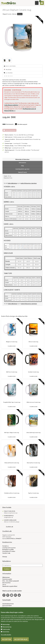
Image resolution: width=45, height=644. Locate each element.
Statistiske (6, 632)
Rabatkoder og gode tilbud (10, 586)
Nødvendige (6, 624)
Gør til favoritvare (11, 130)
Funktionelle (6, 629)
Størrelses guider (7, 579)
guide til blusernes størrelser (29, 183)
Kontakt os (6, 546)
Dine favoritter (6, 583)
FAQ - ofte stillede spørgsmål (11, 581)
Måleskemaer (6, 577)
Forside (9, 14)
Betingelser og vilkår (8, 549)
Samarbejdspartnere (8, 604)
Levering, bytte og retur (9, 548)
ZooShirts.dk (9, 527)
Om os (4, 584)
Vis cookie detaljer (6, 635)
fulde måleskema (12, 183)
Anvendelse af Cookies (9, 551)
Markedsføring (7, 627)
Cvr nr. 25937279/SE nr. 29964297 (12, 539)
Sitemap (5, 557)
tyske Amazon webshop (11, 105)
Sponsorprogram (7, 605)
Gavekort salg (6, 553)
